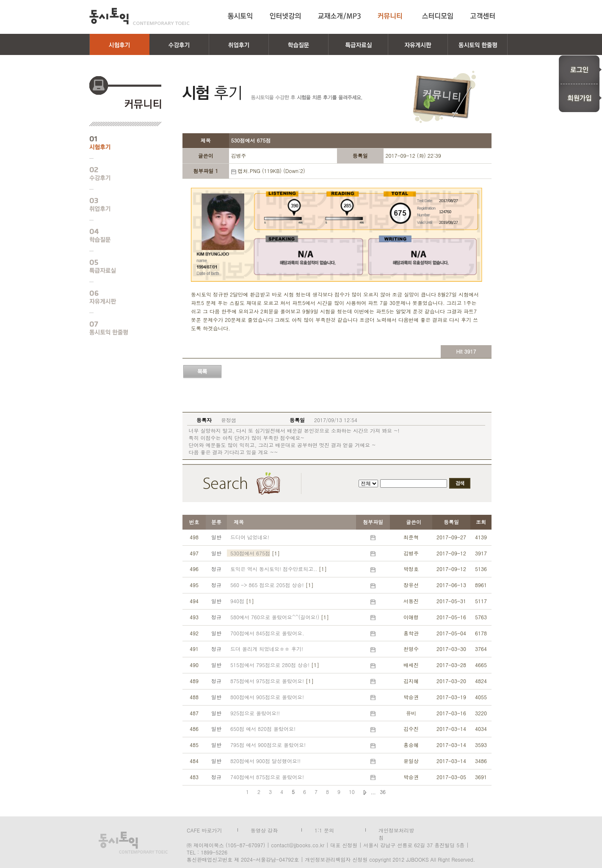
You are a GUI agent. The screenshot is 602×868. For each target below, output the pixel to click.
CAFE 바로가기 (204, 830)
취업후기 (119, 205)
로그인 (580, 69)
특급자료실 (119, 266)
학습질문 (119, 236)
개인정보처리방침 (396, 830)
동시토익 (139, 16)
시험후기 (119, 143)
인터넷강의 (285, 16)
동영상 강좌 (264, 830)
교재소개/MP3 (339, 16)
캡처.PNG (249, 171)
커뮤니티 (391, 16)
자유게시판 (119, 297)
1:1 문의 (324, 830)
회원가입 (580, 98)
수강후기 (119, 174)
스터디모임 (438, 16)
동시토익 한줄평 (119, 328)
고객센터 (484, 16)
